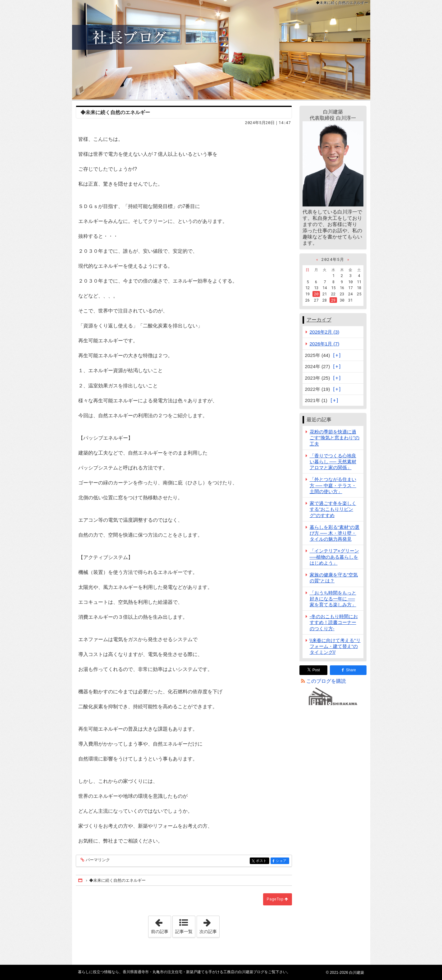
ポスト (262, 861)
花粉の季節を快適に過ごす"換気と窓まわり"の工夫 (335, 438)
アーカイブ (319, 320)
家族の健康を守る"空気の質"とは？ (334, 578)
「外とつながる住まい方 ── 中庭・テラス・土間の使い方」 (333, 485)
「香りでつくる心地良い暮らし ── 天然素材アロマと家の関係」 (333, 462)
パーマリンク (97, 860)
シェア (282, 861)
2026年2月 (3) (325, 332)
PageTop (275, 899)
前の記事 (161, 925)
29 (333, 300)
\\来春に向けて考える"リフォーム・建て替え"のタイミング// (335, 646)
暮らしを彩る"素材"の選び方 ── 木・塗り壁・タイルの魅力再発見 (335, 533)
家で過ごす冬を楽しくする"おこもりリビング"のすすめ (333, 509)
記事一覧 (184, 931)
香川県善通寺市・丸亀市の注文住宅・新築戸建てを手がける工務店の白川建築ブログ (221, 50)
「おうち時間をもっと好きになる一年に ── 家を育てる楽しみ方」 (333, 599)
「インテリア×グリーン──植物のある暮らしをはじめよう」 (334, 557)
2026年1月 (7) (325, 344)
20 (316, 294)
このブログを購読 (326, 681)
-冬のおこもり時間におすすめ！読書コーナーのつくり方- (334, 622)
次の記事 (209, 925)
